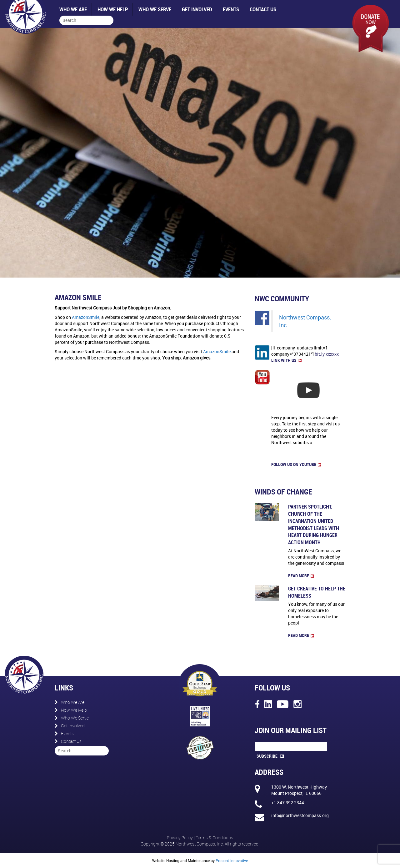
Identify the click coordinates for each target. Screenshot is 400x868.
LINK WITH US (286, 360)
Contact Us (263, 9)
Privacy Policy (180, 838)
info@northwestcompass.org (300, 815)
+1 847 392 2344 (288, 803)
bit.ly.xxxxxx (327, 354)
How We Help (113, 9)
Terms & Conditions (214, 838)
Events (231, 9)
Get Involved (197, 9)
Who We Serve (155, 9)
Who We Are (73, 9)
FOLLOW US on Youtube (296, 464)
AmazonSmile (86, 317)
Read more (301, 576)
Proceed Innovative (232, 860)
